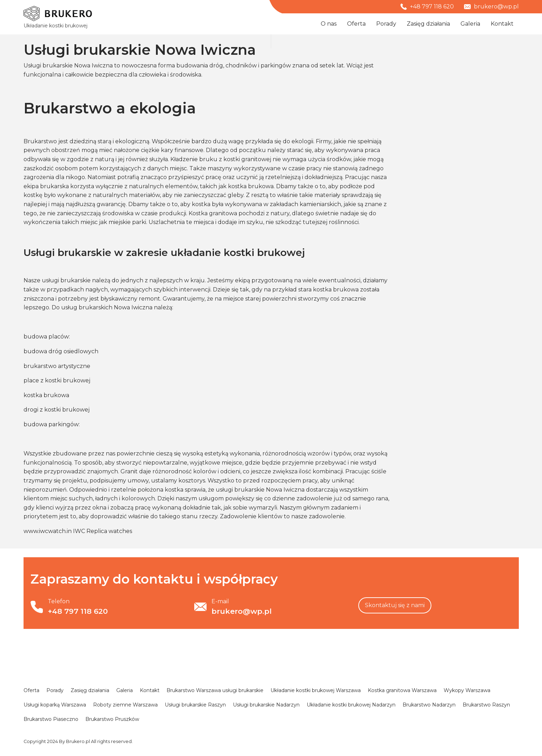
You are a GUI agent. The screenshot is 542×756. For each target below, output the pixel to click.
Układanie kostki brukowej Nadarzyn (351, 705)
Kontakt (502, 24)
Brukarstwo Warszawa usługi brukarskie (215, 690)
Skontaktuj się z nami (395, 605)
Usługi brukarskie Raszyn (195, 705)
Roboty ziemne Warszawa (125, 705)
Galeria (470, 24)
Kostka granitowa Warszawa (402, 690)
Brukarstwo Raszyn (486, 705)
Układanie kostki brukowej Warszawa (316, 690)
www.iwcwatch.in (48, 531)
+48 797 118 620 (427, 6)
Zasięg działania (428, 24)
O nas (329, 24)
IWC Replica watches (103, 531)
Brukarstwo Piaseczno (51, 719)
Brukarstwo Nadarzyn (429, 705)
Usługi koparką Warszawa (55, 705)
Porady (386, 24)
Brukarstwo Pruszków (112, 719)
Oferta (356, 24)
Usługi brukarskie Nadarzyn (266, 705)
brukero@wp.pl (491, 6)
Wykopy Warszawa (467, 690)
